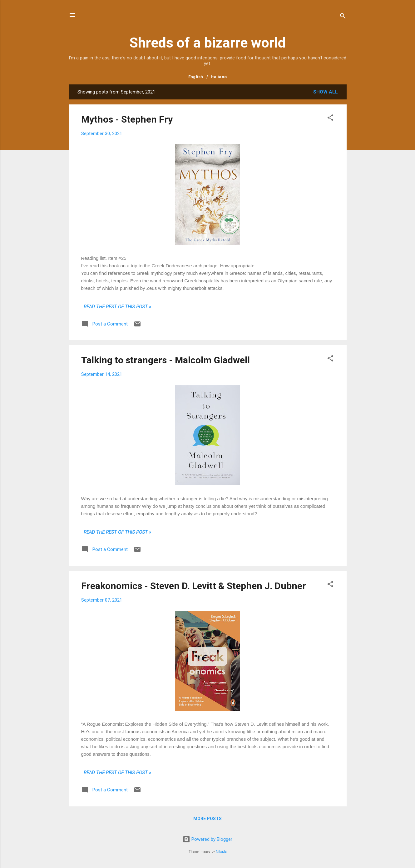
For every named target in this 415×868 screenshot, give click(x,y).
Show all (326, 92)
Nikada (221, 852)
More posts (207, 819)
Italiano (219, 77)
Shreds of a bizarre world (207, 43)
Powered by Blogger (207, 839)
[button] (330, 119)
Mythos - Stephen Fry (127, 119)
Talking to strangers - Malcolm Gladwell (166, 360)
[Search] (343, 17)
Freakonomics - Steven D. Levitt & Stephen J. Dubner (194, 586)
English (196, 77)
